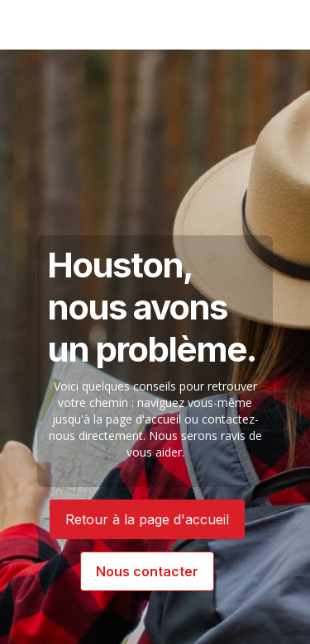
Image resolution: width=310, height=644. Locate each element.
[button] (272, 25)
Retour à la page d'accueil (147, 519)
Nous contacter (147, 571)
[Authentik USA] (67, 25)
